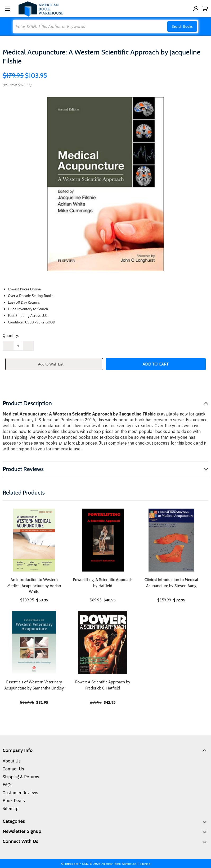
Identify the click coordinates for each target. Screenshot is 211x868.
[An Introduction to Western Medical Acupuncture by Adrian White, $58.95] (34, 540)
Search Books (182, 26)
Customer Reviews (20, 793)
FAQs (8, 785)
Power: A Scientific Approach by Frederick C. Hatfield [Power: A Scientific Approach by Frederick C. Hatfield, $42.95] (103, 685)
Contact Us (13, 769)
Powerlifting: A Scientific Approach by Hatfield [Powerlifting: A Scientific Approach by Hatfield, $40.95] (103, 583)
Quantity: (11, 335)
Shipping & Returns (21, 777)
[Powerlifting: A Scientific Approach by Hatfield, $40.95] (103, 540)
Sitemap (11, 808)
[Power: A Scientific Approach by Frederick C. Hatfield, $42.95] (103, 642)
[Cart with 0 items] (205, 9)
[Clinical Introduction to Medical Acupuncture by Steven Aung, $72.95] (171, 540)
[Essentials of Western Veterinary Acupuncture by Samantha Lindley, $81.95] (34, 642)
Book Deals (14, 801)
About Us (12, 761)
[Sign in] (196, 9)
